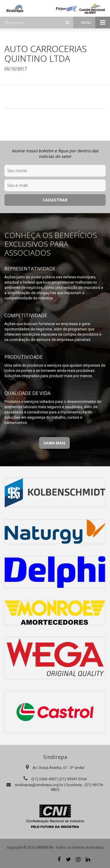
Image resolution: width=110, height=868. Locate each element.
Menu (95, 23)
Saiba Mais (54, 443)
